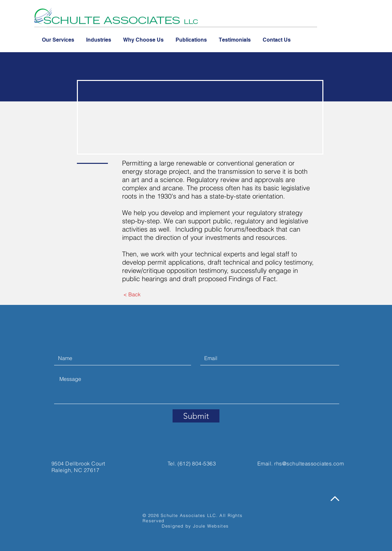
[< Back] (132, 294)
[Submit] (196, 416)
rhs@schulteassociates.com (309, 463)
